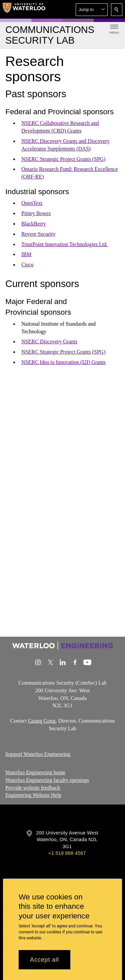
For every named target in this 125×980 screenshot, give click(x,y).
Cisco (27, 265)
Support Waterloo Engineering (38, 754)
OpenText (32, 203)
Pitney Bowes (36, 213)
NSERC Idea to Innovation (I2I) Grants (63, 362)
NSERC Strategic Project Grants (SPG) (63, 159)
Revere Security (38, 234)
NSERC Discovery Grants (49, 341)
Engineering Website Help (33, 795)
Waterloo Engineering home (35, 772)
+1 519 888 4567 (67, 853)
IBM (26, 254)
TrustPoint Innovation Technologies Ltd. (64, 244)
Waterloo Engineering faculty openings (47, 780)
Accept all (44, 960)
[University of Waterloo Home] (24, 9)
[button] (92, 10)
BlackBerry (34, 224)
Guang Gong (42, 721)
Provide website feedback (33, 788)
